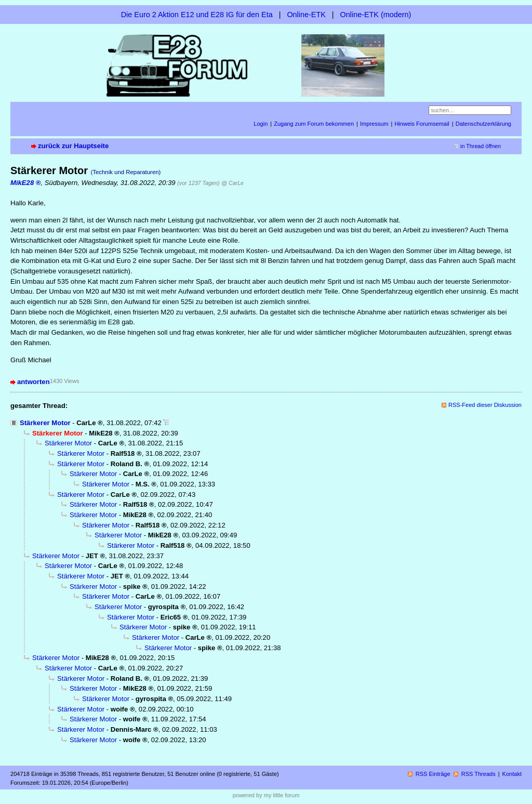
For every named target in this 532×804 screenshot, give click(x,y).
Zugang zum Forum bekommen (314, 124)
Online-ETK (306, 15)
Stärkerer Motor (45, 423)
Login (261, 124)
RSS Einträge (433, 774)
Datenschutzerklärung (483, 124)
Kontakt (512, 774)
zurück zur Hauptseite (73, 146)
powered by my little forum (266, 795)
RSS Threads (478, 774)
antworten (34, 382)
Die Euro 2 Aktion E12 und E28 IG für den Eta (197, 15)
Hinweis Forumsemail (422, 124)
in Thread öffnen (481, 146)
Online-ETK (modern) (376, 15)
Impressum (374, 124)
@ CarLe (232, 183)
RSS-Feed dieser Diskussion (485, 405)
